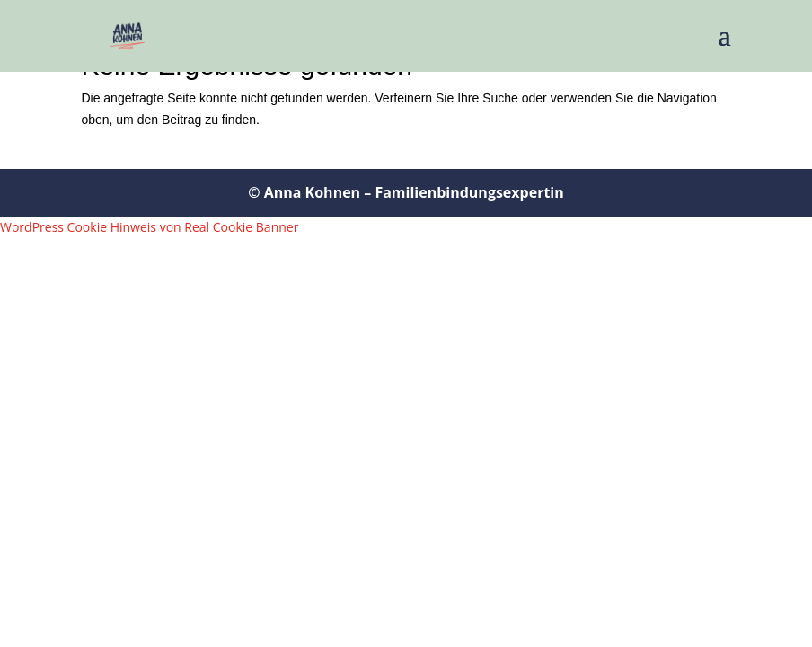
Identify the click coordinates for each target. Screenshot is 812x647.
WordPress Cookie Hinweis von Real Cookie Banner (149, 227)
